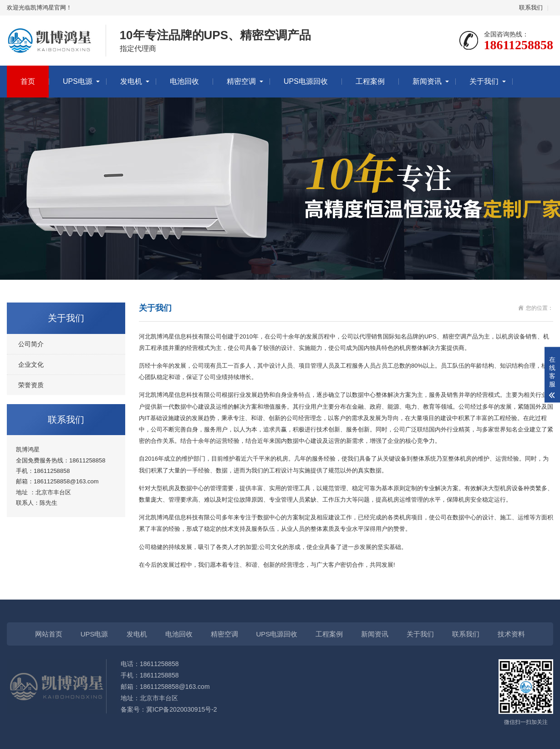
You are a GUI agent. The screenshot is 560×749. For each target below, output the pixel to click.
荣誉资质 (31, 385)
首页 (28, 81)
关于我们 (484, 81)
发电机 (131, 81)
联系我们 (531, 8)
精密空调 (241, 81)
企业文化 (31, 364)
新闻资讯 (427, 81)
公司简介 (31, 344)
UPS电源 (78, 81)
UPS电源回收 (306, 81)
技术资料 (511, 634)
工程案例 (370, 81)
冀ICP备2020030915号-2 (182, 709)
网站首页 (49, 634)
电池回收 (184, 81)
